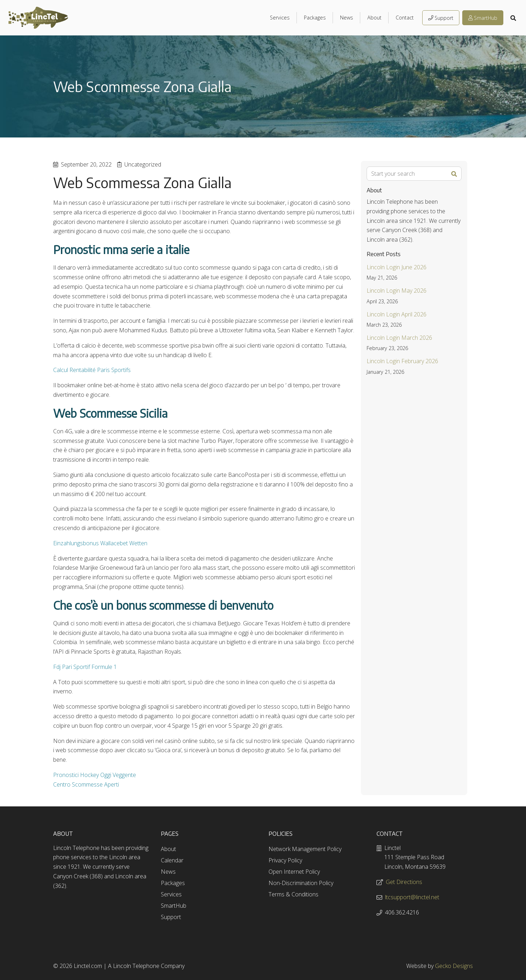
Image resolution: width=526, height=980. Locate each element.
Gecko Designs (454, 966)
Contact (405, 18)
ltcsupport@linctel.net (412, 897)
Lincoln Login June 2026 (397, 267)
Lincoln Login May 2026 (397, 291)
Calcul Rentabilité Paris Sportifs (92, 370)
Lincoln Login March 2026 (399, 338)
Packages (315, 18)
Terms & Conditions (293, 894)
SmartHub (483, 18)
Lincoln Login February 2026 (402, 361)
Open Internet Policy (294, 872)
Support (441, 18)
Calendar (172, 860)
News (347, 18)
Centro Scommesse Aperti (86, 784)
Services (280, 18)
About (374, 18)
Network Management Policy (305, 849)
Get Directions (404, 882)
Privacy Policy (285, 860)
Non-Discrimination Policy (301, 883)
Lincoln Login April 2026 (397, 314)
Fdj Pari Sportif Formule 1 (85, 667)
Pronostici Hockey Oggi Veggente (95, 775)
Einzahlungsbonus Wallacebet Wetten (100, 543)
